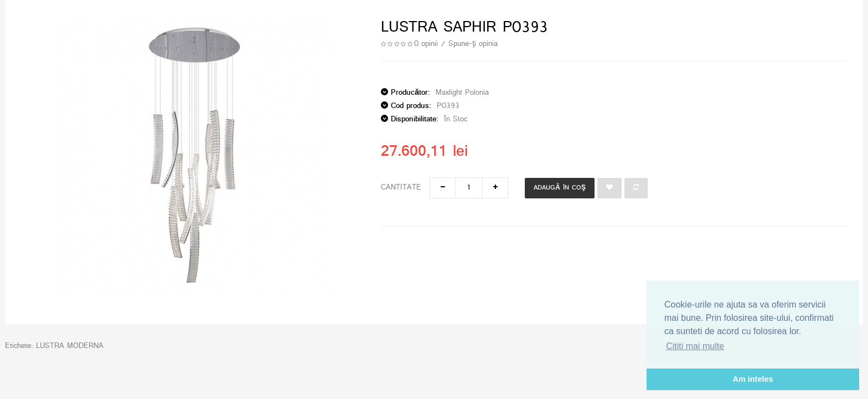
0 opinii (426, 44)
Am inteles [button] (753, 379)
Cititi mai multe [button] (695, 346)
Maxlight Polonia (462, 93)
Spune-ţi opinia (473, 44)
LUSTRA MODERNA (70, 346)
